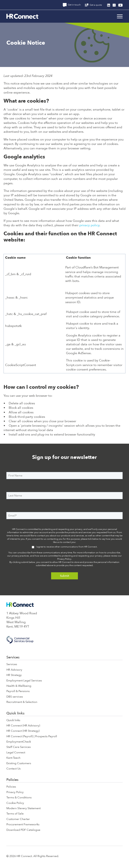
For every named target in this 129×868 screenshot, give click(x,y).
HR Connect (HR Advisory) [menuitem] (23, 726)
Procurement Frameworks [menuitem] (23, 824)
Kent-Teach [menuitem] (13, 758)
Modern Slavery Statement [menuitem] (24, 808)
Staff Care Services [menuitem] (19, 747)
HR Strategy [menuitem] (14, 675)
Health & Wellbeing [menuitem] (19, 686)
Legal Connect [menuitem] (16, 752)
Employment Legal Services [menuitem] (24, 681)
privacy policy (89, 225)
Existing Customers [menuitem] (19, 763)
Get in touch (72, 5)
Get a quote (93, 5)
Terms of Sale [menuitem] (15, 814)
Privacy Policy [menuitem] (15, 792)
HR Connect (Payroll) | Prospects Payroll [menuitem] (32, 736)
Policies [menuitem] (12, 780)
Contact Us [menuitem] (13, 769)
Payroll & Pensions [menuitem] (18, 691)
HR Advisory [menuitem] (14, 670)
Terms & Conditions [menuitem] (19, 797)
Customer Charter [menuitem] (18, 819)
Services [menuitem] (13, 657)
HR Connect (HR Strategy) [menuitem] (23, 731)
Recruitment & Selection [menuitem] (22, 702)
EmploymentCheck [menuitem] (19, 742)
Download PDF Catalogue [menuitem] (23, 830)
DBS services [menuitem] (15, 697)
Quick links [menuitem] (15, 713)
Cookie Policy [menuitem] (15, 803)
